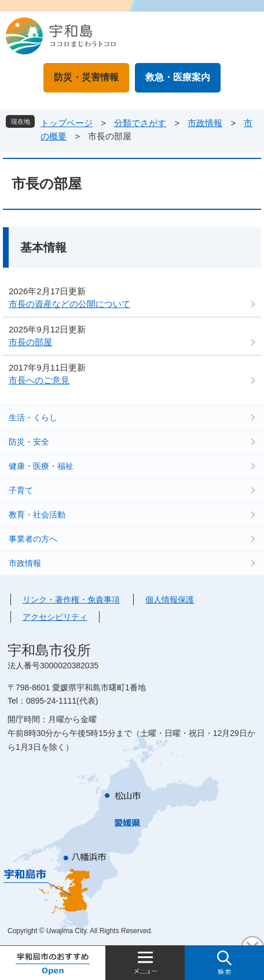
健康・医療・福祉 (41, 466)
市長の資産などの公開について (69, 304)
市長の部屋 (30, 342)
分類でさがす (140, 123)
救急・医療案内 (178, 77)
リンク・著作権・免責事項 (71, 600)
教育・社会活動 (37, 515)
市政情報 (205, 123)
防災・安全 (29, 442)
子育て (21, 490)
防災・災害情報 (86, 77)
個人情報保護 (170, 600)
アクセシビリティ (55, 617)
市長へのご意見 (39, 380)
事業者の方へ (33, 539)
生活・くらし (33, 417)
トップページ (67, 123)
